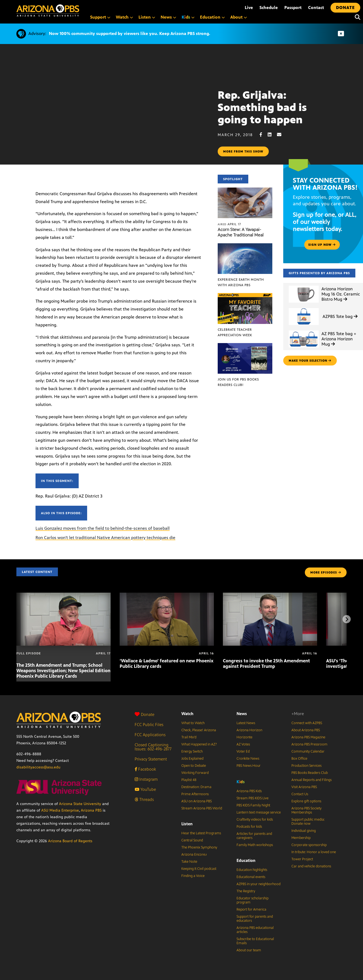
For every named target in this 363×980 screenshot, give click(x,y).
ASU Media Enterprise (60, 810)
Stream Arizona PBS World (202, 808)
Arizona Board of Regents (70, 841)
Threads (144, 799)
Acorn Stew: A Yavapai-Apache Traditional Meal (241, 232)
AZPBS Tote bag (340, 316)
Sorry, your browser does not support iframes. (109, 115)
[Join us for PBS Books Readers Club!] (245, 346)
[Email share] (282, 135)
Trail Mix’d (189, 737)
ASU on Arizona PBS (197, 801)
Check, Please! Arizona (199, 730)
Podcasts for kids (249, 827)
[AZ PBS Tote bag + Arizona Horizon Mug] (304, 331)
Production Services (306, 766)
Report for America (251, 909)
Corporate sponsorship (309, 845)
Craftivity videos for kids (255, 820)
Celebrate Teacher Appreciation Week (235, 332)
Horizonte (244, 737)
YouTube (145, 789)
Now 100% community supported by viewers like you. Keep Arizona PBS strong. (129, 33)
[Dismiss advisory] (341, 34)
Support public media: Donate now (308, 822)
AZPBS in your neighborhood (259, 884)
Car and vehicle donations (311, 866)
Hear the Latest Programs (201, 833)
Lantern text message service (259, 812)
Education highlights (252, 870)
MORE (326, 572)
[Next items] (347, 619)
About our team (249, 950)
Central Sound (192, 840)
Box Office (299, 759)
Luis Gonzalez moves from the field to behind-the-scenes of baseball (103, 528)
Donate (144, 714)
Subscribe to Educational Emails (255, 941)
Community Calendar (308, 751)
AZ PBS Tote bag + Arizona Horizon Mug (339, 339)
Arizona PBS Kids (249, 791)
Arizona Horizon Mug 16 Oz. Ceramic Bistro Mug (341, 294)
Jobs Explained (192, 759)
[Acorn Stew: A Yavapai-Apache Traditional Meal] (245, 190)
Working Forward (195, 773)
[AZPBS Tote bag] (304, 308)
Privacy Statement (151, 759)
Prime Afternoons (195, 794)
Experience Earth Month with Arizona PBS (241, 282)
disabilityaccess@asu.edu (38, 767)
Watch (187, 714)
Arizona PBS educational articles (255, 930)
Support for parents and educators (255, 919)
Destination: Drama (196, 787)
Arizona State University (80, 804)
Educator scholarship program (253, 900)
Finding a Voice (193, 876)
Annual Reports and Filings (312, 780)
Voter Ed (243, 751)
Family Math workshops (255, 845)
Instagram (146, 779)
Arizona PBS (91, 810)
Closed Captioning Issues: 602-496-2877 (153, 747)
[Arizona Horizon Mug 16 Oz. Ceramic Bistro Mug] (304, 286)
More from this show (243, 151)
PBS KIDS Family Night (253, 805)
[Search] (356, 17)
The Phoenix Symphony (199, 847)
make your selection (310, 361)
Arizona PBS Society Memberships (306, 810)
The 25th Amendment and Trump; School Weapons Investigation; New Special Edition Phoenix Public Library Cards (63, 671)
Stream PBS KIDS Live (253, 798)
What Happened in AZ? (199, 744)
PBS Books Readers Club (310, 773)
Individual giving (304, 831)
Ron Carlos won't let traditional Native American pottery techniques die (105, 538)
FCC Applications (150, 735)
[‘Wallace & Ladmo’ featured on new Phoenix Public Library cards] (167, 596)
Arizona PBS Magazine (308, 737)
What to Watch (193, 723)
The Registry (246, 891)
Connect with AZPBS (307, 723)
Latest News (246, 723)
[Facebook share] (264, 135)
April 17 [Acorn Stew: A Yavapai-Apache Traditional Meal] (229, 224)
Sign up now (322, 245)
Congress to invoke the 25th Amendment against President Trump (266, 663)
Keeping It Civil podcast (199, 869)
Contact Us (300, 794)
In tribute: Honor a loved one (314, 852)
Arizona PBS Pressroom (309, 744)
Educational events (251, 877)
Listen (187, 824)
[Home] (48, 11)
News (242, 714)
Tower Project (302, 859)
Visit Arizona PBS (304, 787)
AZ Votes (243, 744)
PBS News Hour (249, 766)
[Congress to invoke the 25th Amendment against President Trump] (270, 596)
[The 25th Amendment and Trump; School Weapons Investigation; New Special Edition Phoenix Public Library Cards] (64, 596)
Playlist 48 (189, 780)
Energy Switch (192, 751)
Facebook (145, 769)
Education (246, 860)
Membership (301, 838)
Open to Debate (194, 766)
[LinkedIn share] (272, 135)
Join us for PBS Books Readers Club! (238, 382)
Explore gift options (306, 801)
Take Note (189, 862)
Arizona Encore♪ (194, 855)
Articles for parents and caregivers (254, 836)
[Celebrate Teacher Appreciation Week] (245, 296)
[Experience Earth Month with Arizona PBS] (245, 246)
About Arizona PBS (306, 730)
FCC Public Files (149, 725)
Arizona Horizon (249, 730)
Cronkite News (248, 759)
